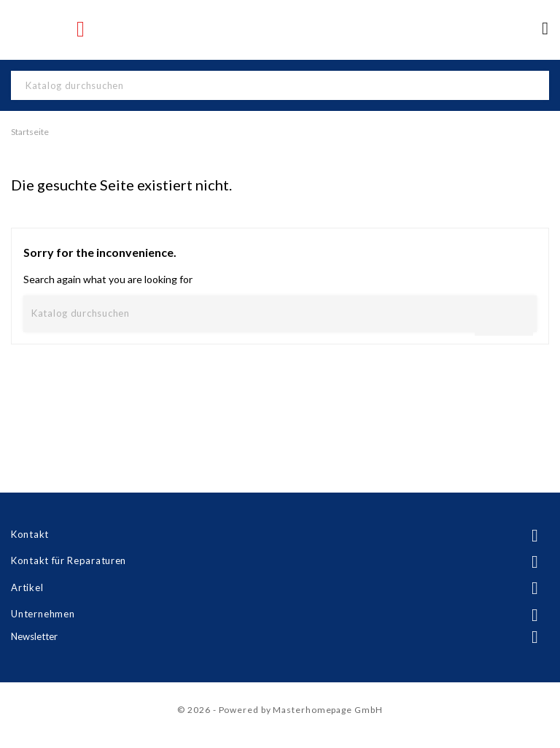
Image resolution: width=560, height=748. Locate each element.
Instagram (82, 29)
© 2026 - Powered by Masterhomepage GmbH (280, 710)
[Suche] (280, 85)
